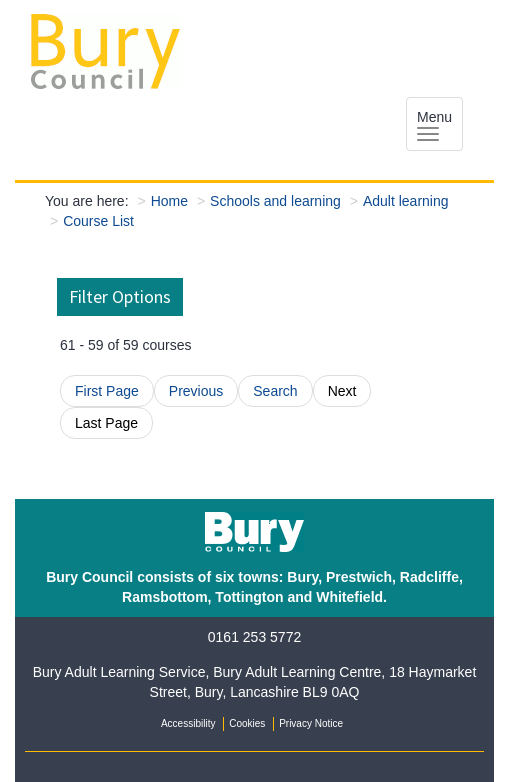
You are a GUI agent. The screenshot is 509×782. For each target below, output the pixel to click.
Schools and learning (275, 201)
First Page (107, 391)
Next (342, 391)
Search (275, 391)
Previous (196, 391)
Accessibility (188, 723)
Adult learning (406, 201)
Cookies (247, 723)
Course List (98, 221)
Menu (434, 125)
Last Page (106, 423)
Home (169, 201)
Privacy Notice (311, 723)
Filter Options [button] (120, 296)
